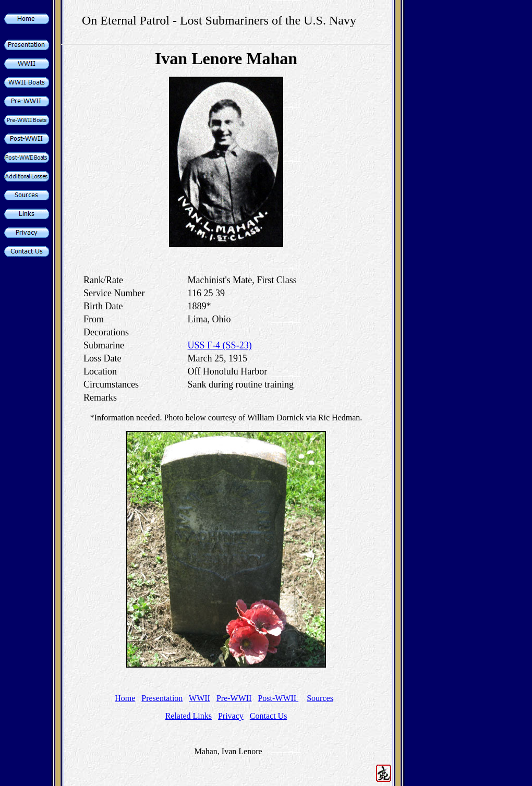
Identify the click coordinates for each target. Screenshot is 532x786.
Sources (320, 698)
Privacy (231, 716)
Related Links (189, 716)
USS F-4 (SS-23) (220, 345)
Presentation (162, 698)
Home (125, 698)
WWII (199, 698)
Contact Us (269, 716)
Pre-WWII (234, 698)
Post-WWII (278, 698)
